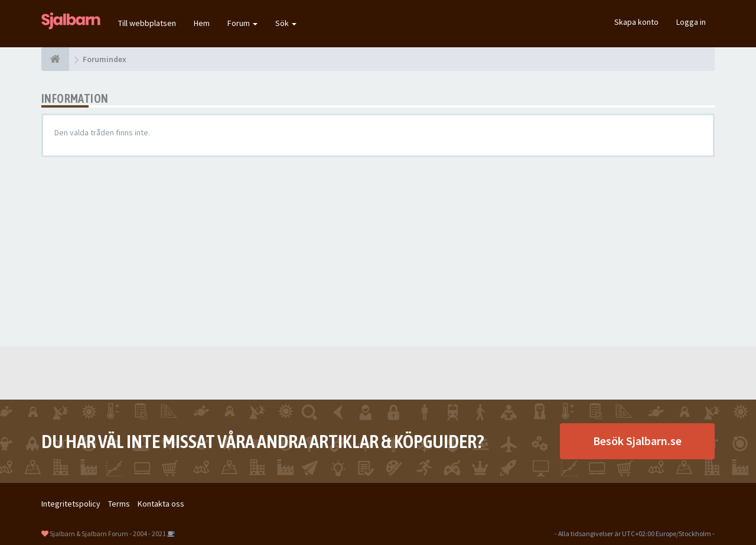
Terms (119, 504)
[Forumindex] (55, 59)
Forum (242, 23)
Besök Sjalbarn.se (637, 441)
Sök (286, 23)
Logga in (691, 22)
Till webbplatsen (147, 23)
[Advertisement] (378, 252)
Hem (202, 23)
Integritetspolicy (71, 504)
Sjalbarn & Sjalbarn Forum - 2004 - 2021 (108, 533)
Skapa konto (636, 22)
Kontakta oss (161, 504)
